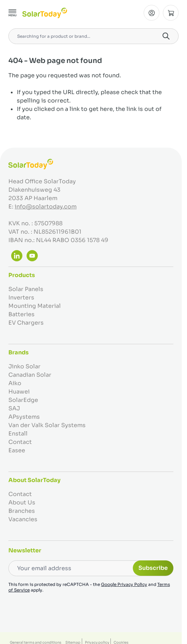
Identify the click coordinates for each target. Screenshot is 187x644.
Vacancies (23, 519)
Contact (20, 442)
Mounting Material (35, 306)
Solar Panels (26, 289)
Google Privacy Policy (124, 584)
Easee (17, 450)
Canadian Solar (30, 375)
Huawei (19, 392)
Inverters (21, 298)
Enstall (18, 434)
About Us (22, 503)
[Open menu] (13, 13)
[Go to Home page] (45, 13)
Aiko (15, 383)
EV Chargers (26, 323)
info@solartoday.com (46, 207)
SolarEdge (23, 400)
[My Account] (152, 13)
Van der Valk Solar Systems (47, 425)
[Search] (166, 36)
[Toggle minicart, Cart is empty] (171, 13)
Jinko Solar (24, 366)
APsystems (24, 417)
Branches (22, 511)
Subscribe (153, 568)
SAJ (14, 408)
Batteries (21, 314)
